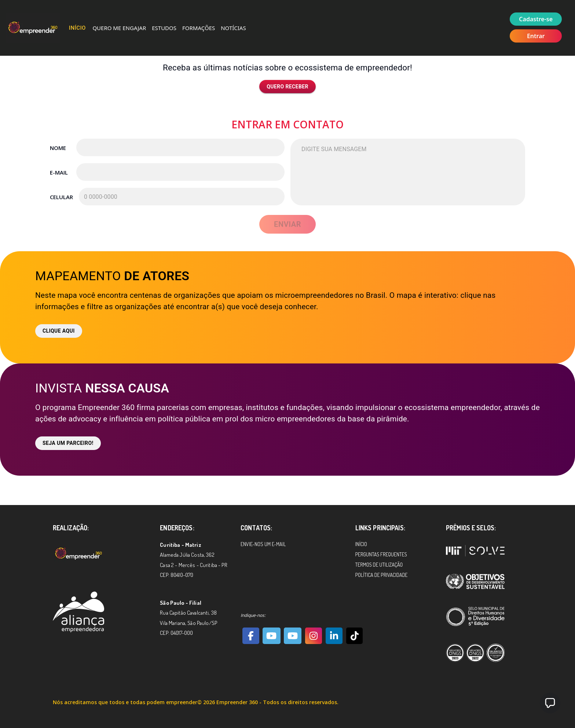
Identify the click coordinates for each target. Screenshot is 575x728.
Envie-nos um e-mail (263, 544)
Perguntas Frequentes (381, 554)
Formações (199, 28)
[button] (550, 703)
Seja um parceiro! (68, 443)
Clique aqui (59, 331)
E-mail (59, 172)
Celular (61, 197)
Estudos (164, 28)
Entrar (536, 36)
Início (77, 28)
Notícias (233, 28)
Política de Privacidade (382, 575)
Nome (58, 148)
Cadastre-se (536, 19)
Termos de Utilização (379, 565)
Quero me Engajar (119, 28)
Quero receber (287, 87)
